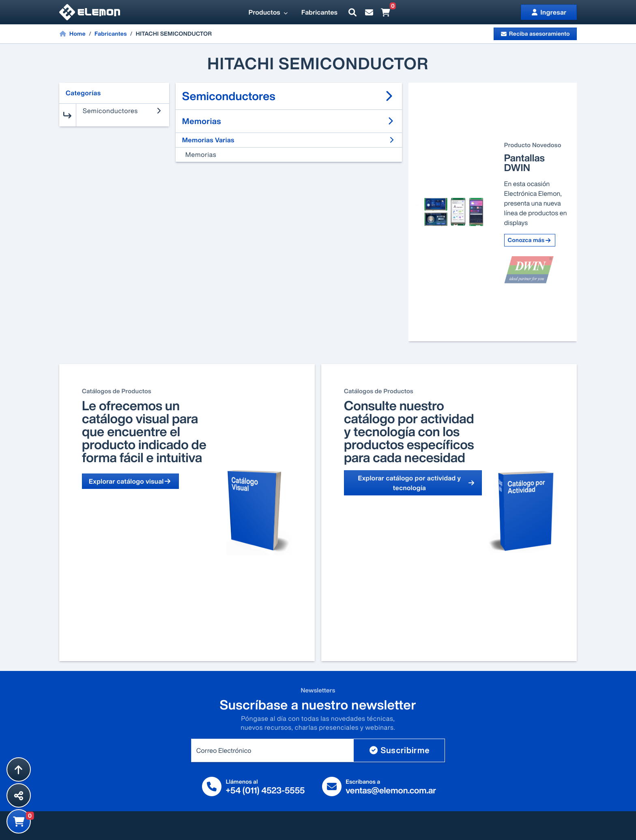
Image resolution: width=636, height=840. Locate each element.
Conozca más (530, 240)
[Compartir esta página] (19, 795)
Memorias (201, 154)
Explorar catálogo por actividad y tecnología (416, 483)
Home (72, 34)
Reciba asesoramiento (535, 34)
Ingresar (549, 12)
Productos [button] (269, 12)
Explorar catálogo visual (130, 481)
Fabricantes (319, 12)
